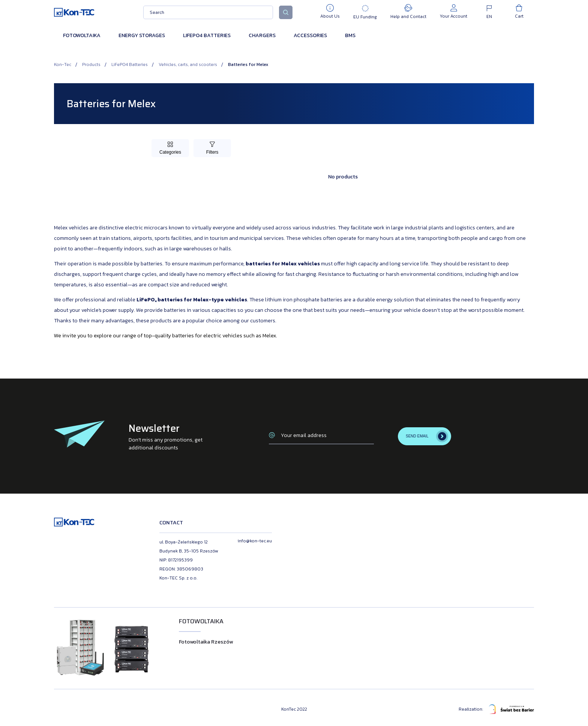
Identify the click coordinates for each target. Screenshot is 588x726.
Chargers (262, 35)
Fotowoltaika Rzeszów (206, 642)
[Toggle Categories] (170, 148)
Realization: (496, 709)
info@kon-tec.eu (255, 541)
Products (91, 64)
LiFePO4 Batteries (207, 35)
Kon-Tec (63, 64)
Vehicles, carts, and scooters (188, 64)
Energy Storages (142, 35)
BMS (350, 35)
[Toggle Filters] (212, 148)
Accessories (310, 35)
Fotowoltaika (82, 35)
